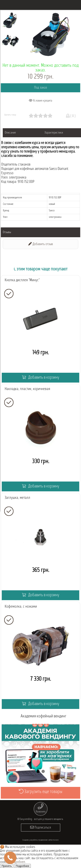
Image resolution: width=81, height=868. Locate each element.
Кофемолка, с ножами (21, 607)
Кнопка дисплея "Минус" (22, 280)
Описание (10, 133)
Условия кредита (40, 101)
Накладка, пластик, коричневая (27, 389)
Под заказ (41, 88)
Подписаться (41, 827)
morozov (56, 840)
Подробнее (18, 862)
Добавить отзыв (41, 244)
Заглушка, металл (17, 498)
